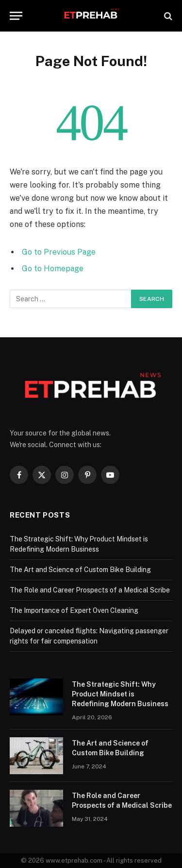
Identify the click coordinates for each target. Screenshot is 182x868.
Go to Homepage (53, 269)
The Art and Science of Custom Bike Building (80, 570)
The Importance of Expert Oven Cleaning (74, 610)
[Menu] (16, 16)
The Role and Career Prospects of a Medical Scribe (90, 590)
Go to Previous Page (59, 252)
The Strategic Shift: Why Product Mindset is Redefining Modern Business (120, 694)
